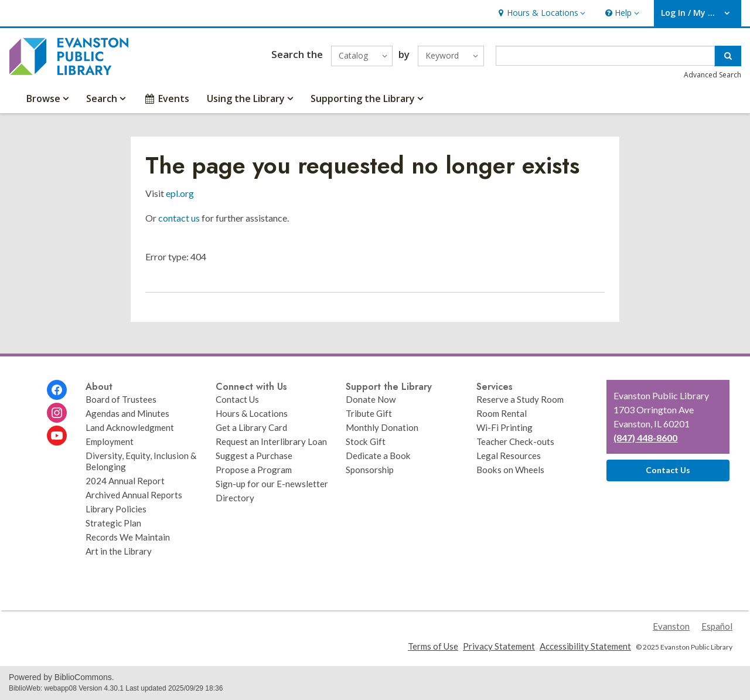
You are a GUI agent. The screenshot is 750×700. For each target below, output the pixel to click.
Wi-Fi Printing (504, 427)
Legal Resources (509, 456)
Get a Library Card (251, 427)
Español (717, 626)
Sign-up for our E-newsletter (272, 484)
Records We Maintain (128, 537)
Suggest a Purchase (254, 456)
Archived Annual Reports (134, 495)
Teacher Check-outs (515, 441)
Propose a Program (254, 470)
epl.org (180, 193)
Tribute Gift (369, 413)
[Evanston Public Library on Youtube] (57, 436)
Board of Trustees (121, 399)
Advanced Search (712, 75)
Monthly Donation (382, 427)
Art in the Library (119, 551)
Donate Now (371, 399)
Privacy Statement (499, 646)
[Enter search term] (606, 56)
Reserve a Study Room (520, 399)
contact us (179, 218)
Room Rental (502, 413)
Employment (110, 441)
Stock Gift (366, 441)
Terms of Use (433, 646)
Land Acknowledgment (130, 427)
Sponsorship (370, 470)
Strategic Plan (113, 523)
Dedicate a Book (378, 456)
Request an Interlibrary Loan (271, 441)
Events (166, 98)
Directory (235, 498)
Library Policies (116, 509)
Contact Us (237, 399)
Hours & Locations (252, 413)
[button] (540, 13)
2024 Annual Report (125, 481)
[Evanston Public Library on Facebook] (57, 390)
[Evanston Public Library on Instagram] (57, 413)
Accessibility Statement (585, 646)
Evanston (671, 626)
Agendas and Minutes (127, 413)
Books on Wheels (510, 470)
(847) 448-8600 (645, 438)
